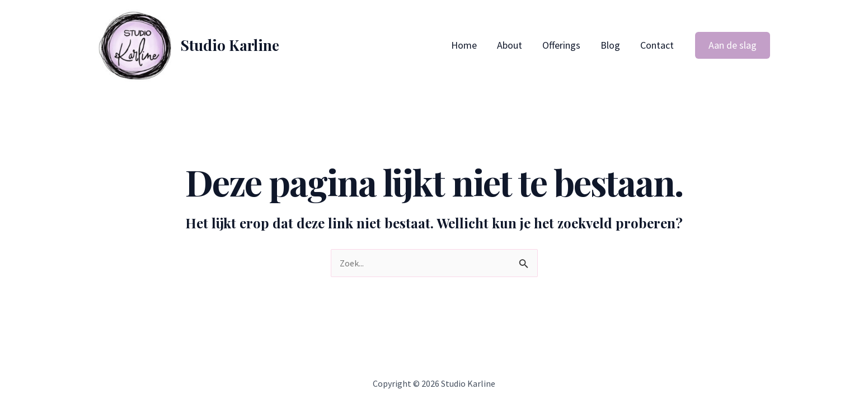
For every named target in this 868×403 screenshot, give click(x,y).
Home (464, 45)
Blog (610, 45)
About (510, 45)
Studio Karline (230, 45)
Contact (657, 45)
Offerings (561, 45)
